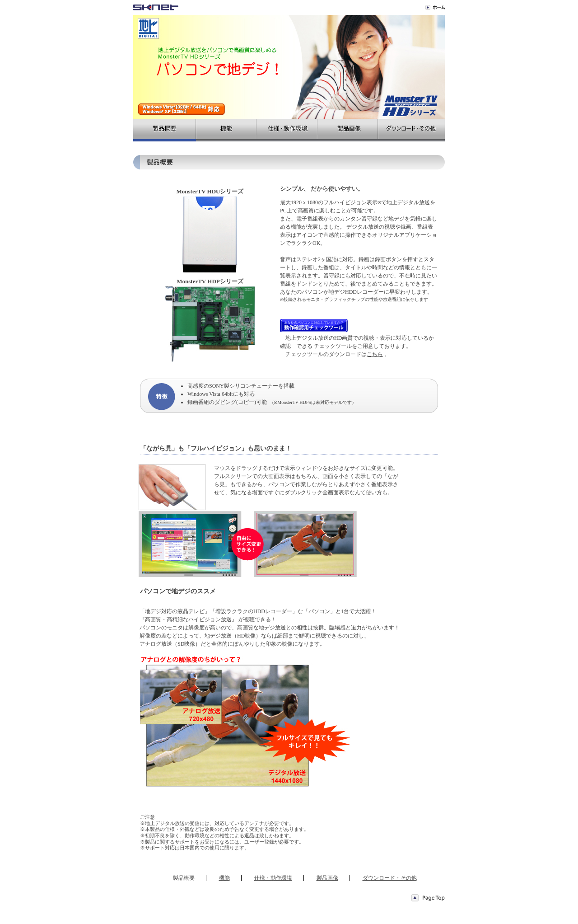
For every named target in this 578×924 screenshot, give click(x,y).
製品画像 (327, 878)
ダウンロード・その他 (390, 878)
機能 (224, 878)
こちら (375, 354)
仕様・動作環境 (273, 878)
